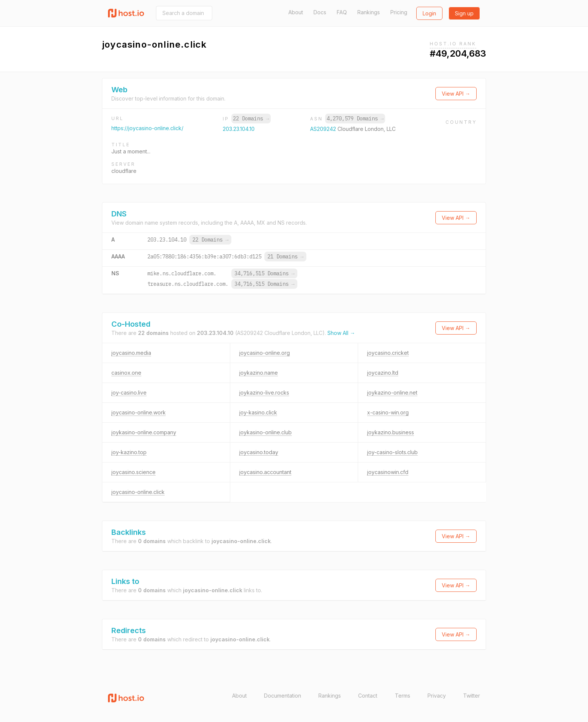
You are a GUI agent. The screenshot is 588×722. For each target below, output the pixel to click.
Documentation (283, 696)
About (296, 12)
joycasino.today (259, 452)
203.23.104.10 (239, 129)
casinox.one (126, 373)
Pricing (399, 12)
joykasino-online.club (265, 432)
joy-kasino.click (258, 412)
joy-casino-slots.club (392, 452)
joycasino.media (131, 353)
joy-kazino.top (129, 452)
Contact (368, 696)
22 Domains (251, 119)
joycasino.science (133, 472)
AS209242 (324, 129)
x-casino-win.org (388, 412)
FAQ (342, 12)
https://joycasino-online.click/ (147, 128)
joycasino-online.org (265, 353)
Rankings (369, 12)
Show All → (341, 333)
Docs (320, 12)
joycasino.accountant (265, 472)
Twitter (472, 696)
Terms (403, 696)
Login (429, 13)
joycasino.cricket (388, 353)
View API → (456, 94)
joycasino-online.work (139, 412)
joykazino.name (259, 373)
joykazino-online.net (392, 393)
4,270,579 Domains (355, 119)
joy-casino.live (129, 393)
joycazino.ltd (383, 373)
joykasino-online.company (144, 432)
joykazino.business (391, 432)
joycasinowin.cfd (388, 472)
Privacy (437, 696)
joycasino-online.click (138, 492)
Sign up (464, 13)
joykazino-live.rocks (264, 393)
